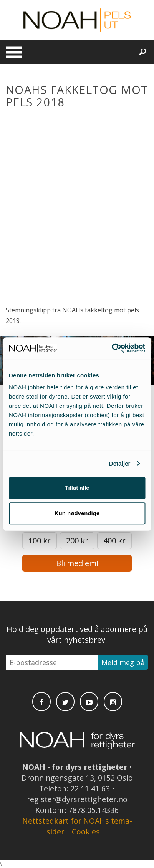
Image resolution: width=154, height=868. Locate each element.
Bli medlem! (77, 563)
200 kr (77, 540)
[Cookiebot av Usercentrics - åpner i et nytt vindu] (112, 348)
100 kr (40, 540)
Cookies (86, 832)
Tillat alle (77, 488)
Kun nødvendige (77, 513)
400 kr (114, 540)
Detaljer (120, 463)
